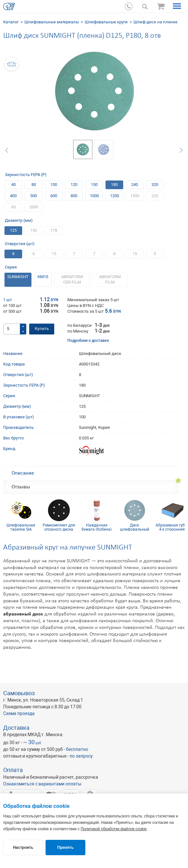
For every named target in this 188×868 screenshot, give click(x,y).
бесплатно (77, 749)
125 (13, 230)
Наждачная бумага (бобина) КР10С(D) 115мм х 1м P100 (97, 527)
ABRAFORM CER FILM (72, 279)
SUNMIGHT (18, 277)
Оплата (13, 770)
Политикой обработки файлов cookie (113, 829)
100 (54, 185)
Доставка (16, 728)
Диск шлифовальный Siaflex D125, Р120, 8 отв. (134, 527)
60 (13, 207)
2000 (34, 207)
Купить (42, 329)
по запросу (81, 756)
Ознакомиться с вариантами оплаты (42, 784)
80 (34, 185)
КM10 (43, 277)
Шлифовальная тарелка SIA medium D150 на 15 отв (21, 527)
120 (74, 185)
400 (13, 196)
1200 (115, 196)
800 (74, 196)
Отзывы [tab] (21, 487)
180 (114, 185)
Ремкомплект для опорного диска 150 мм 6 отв (59, 527)
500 (34, 196)
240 (135, 185)
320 (155, 185)
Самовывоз (19, 693)
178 (54, 230)
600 (54, 196)
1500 (135, 196)
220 (155, 196)
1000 (94, 196)
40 (13, 185)
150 (94, 185)
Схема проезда (19, 713)
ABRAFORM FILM (110, 279)
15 (54, 254)
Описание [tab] (23, 473)
